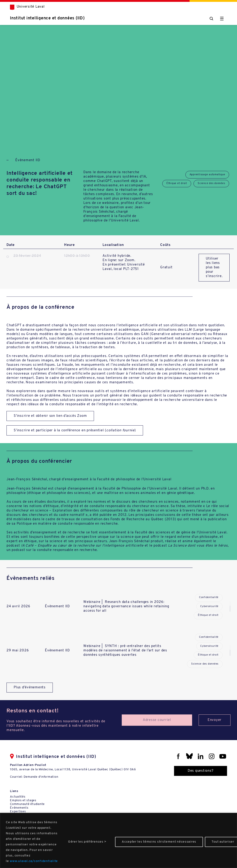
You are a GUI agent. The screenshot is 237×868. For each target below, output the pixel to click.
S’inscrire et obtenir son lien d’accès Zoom (50, 416)
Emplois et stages (23, 800)
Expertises (18, 812)
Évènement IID (28, 160)
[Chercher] (211, 19)
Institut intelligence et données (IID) (47, 18)
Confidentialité (209, 597)
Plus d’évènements (30, 688)
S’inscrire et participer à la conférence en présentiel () (75, 431)
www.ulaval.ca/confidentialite (34, 861)
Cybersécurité (209, 606)
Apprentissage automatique (207, 175)
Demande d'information (41, 777)
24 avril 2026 (18, 606)
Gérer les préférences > (87, 842)
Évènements (19, 808)
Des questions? (201, 771)
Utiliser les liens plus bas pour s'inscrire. (214, 268)
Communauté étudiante (27, 804)
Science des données (211, 183)
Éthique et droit (177, 183)
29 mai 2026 (18, 651)
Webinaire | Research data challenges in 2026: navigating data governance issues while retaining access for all (126, 606)
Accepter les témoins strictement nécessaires (159, 842)
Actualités (18, 797)
